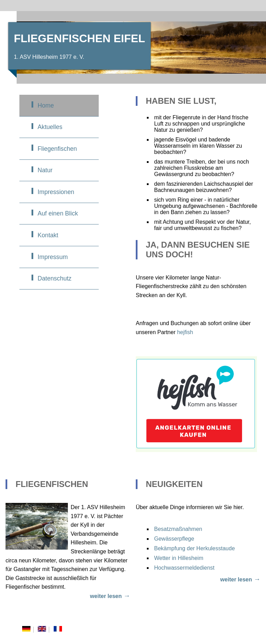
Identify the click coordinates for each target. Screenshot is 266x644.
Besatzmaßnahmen (178, 529)
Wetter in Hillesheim (179, 558)
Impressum (53, 257)
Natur (45, 170)
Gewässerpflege (174, 539)
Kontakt (48, 235)
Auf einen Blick (58, 213)
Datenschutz (55, 278)
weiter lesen (106, 596)
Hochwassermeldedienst (184, 568)
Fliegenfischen (57, 149)
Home (46, 105)
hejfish (185, 332)
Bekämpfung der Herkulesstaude (194, 548)
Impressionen (56, 192)
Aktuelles (50, 127)
